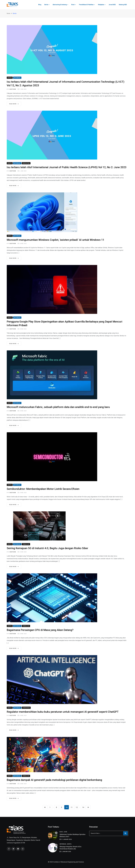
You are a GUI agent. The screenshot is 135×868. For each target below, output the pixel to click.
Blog (40, 5)
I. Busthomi (12, 89)
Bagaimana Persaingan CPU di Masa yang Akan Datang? (40, 630)
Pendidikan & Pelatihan (86, 5)
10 (67, 807)
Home (9, 13)
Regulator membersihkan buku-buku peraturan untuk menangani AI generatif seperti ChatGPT (63, 712)
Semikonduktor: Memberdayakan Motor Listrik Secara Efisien (43, 489)
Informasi (63, 844)
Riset (73, 5)
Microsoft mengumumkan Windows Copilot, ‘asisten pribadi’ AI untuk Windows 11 (55, 240)
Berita (46, 5)
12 (77, 807)
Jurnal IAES (112, 5)
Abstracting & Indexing (60, 5)
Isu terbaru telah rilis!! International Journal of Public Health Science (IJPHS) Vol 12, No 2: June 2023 (67, 167)
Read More (14, 104)
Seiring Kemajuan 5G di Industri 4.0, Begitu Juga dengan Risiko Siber (47, 548)
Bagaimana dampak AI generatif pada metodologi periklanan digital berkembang (54, 780)
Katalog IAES (123, 5)
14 (83, 807)
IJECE (65, 832)
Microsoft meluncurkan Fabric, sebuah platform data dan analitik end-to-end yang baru (58, 407)
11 (72, 807)
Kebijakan (101, 5)
